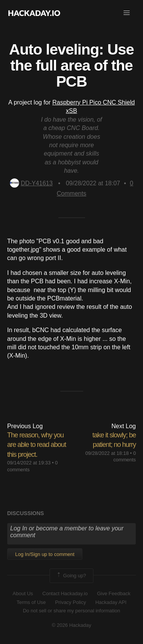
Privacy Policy (71, 602)
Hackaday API (111, 602)
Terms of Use (31, 602)
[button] (127, 13)
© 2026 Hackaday (72, 625)
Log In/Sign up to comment (45, 554)
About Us (23, 593)
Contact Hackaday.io (65, 593)
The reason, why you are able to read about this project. (37, 445)
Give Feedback (113, 593)
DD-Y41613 (31, 183)
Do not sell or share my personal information (71, 611)
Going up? (71, 576)
